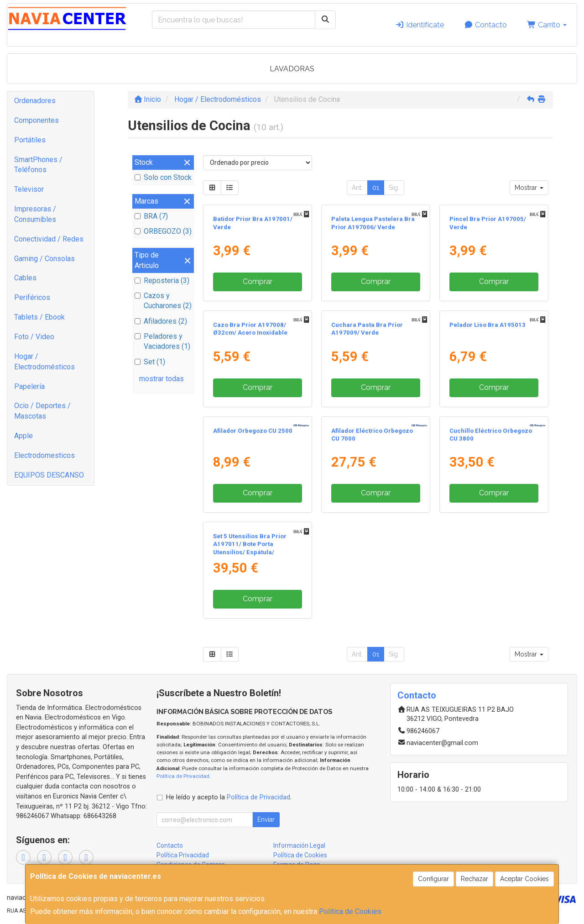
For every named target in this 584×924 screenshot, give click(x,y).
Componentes (36, 120)
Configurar (433, 879)
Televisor (29, 189)
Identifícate (420, 25)
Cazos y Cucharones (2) (163, 301)
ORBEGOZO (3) (163, 231)
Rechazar (474, 879)
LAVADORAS (292, 69)
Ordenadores (35, 101)
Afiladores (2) (161, 321)
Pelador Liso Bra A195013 (488, 325)
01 (376, 188)
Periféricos (32, 297)
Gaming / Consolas (44, 259)
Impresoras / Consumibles (35, 214)
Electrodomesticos (44, 455)
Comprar (258, 281)
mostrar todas (162, 379)
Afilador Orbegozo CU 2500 (253, 431)
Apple (23, 436)
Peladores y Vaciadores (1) (162, 341)
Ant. (357, 188)
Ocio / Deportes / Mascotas (42, 411)
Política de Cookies (350, 911)
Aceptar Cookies (524, 879)
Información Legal (299, 845)
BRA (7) (151, 216)
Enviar (266, 819)
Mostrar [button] (529, 188)
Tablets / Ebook (39, 317)
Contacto (485, 25)
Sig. (394, 188)
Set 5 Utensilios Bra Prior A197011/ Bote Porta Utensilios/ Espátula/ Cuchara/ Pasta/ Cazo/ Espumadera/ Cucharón (250, 552)
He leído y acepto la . (229, 797)
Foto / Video (34, 337)
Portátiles (30, 140)
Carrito (547, 25)
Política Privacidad (183, 855)
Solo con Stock (163, 177)
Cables (25, 278)
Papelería (29, 386)
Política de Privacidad (183, 776)
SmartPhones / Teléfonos (38, 165)
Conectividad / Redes (49, 239)
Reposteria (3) (162, 281)
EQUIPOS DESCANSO (49, 475)
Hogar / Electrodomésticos (44, 362)
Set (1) (150, 362)
